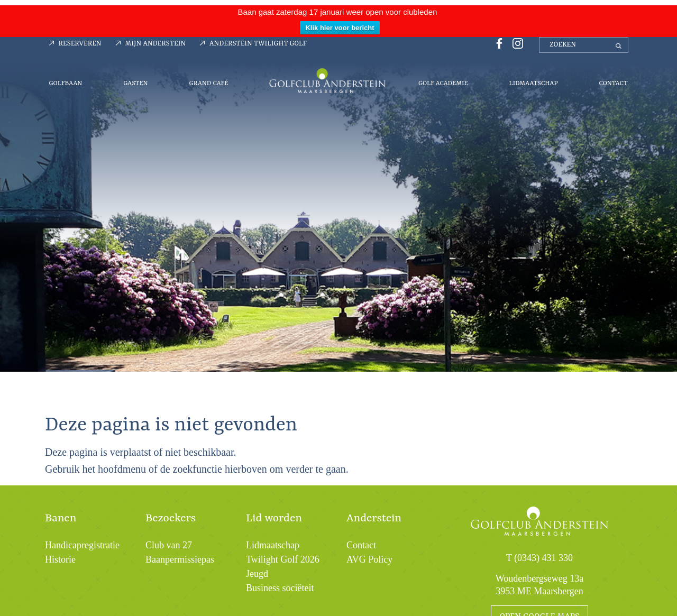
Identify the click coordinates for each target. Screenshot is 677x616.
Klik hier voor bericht (340, 28)
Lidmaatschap (533, 84)
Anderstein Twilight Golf (258, 44)
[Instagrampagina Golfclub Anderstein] (515, 43)
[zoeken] (584, 45)
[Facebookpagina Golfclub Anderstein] (498, 43)
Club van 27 (169, 545)
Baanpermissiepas (180, 559)
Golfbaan (66, 84)
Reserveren (80, 44)
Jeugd (257, 574)
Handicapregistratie (82, 545)
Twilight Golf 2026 (283, 559)
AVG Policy (369, 559)
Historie (60, 559)
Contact (613, 84)
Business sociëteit (280, 588)
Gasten (135, 84)
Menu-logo (327, 80)
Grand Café (208, 84)
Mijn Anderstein (156, 44)
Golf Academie (443, 84)
